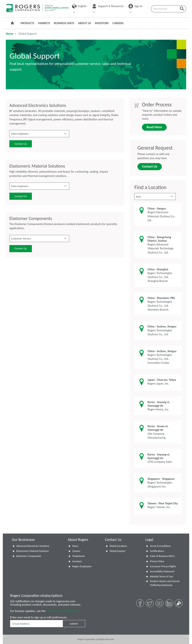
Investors (102, 23)
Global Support (117, 551)
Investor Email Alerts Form (62, 611)
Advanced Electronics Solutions (33, 546)
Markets (44, 23)
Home (10, 34)
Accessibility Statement (162, 571)
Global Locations (118, 546)
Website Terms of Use (161, 577)
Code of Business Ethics (162, 556)
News (75, 546)
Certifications (157, 551)
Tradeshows (78, 556)
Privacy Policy (157, 561)
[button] (39, 134)
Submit (74, 624)
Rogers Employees (82, 566)
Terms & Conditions (160, 546)
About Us (84, 23)
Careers (118, 23)
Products (27, 23)
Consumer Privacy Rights (163, 566)
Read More (154, 127)
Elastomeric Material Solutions (33, 551)
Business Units (64, 23)
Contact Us (21, 144)
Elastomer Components (29, 556)
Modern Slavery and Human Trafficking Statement (165, 583)
